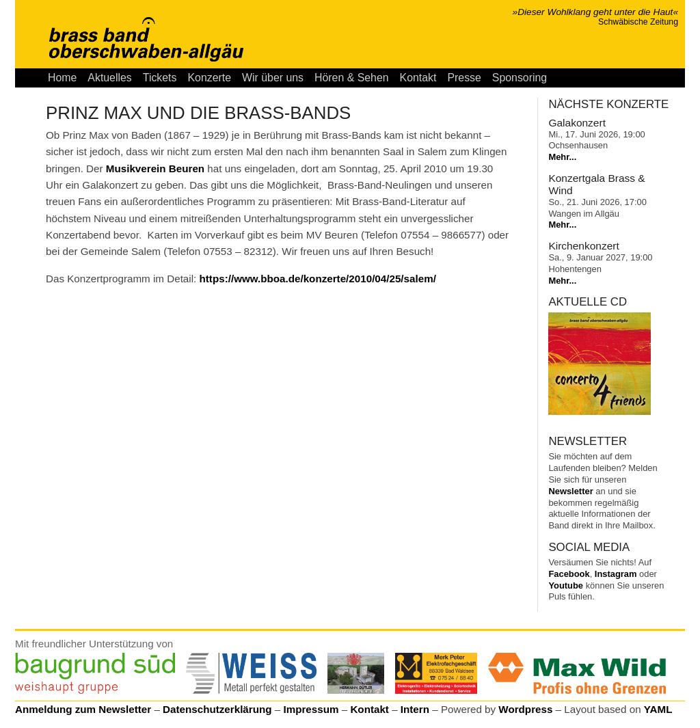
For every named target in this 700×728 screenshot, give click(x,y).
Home (62, 78)
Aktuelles (109, 78)
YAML (658, 709)
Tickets (160, 78)
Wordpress (525, 709)
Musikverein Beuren (155, 168)
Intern (415, 709)
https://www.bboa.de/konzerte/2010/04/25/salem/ (318, 279)
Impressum (311, 709)
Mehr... (562, 157)
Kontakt (418, 78)
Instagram (616, 574)
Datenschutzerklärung (217, 709)
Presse (464, 78)
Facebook (569, 574)
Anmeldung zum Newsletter (83, 709)
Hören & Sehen (352, 78)
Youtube (566, 585)
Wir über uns (273, 78)
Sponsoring (520, 78)
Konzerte (209, 78)
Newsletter (570, 491)
